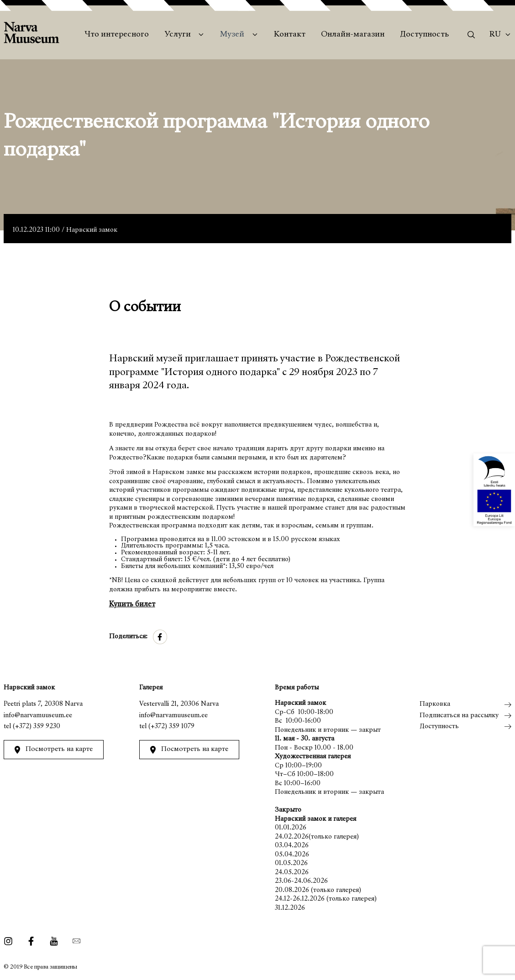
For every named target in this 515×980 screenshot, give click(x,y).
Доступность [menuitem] (424, 35)
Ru (495, 35)
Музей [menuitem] (232, 35)
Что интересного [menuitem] (117, 35)
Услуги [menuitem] (178, 35)
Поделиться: (128, 637)
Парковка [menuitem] (435, 704)
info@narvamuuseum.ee (38, 716)
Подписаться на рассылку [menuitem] (459, 716)
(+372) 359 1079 (171, 727)
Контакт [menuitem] (290, 35)
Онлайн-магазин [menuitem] (353, 35)
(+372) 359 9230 (37, 727)
